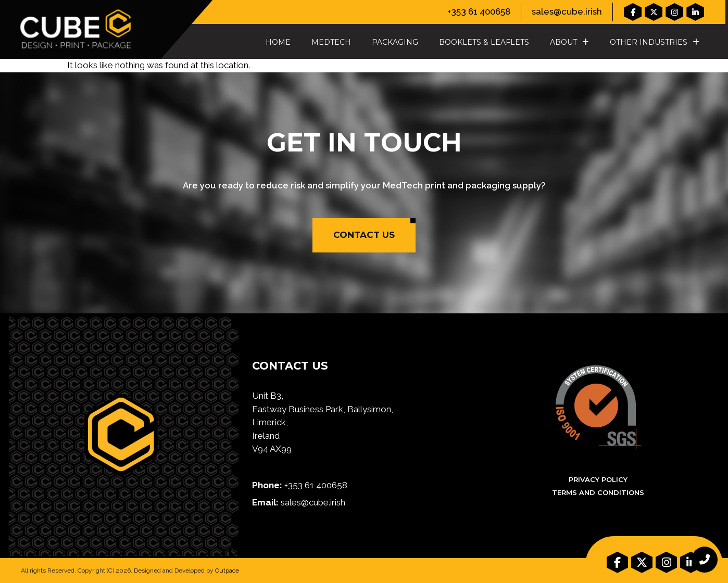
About (569, 42)
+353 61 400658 (479, 11)
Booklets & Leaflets (484, 42)
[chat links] (705, 560)
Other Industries (655, 42)
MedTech (331, 42)
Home (278, 42)
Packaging (395, 42)
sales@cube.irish (567, 11)
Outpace (227, 571)
